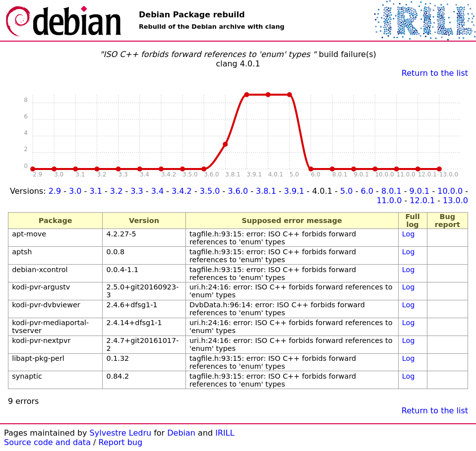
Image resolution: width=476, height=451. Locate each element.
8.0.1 (391, 191)
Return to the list (435, 73)
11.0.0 (389, 200)
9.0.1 (420, 191)
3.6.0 (238, 191)
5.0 (346, 191)
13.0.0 (455, 200)
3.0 (75, 191)
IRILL (225, 433)
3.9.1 (294, 191)
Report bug (121, 442)
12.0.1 (422, 200)
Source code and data (47, 442)
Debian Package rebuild (192, 15)
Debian (181, 433)
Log (409, 234)
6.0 (367, 191)
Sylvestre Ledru (121, 433)
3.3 (137, 191)
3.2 (116, 191)
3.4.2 (182, 191)
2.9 (55, 191)
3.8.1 (266, 191)
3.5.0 (210, 191)
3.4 (157, 191)
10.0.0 (450, 191)
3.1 (95, 191)
